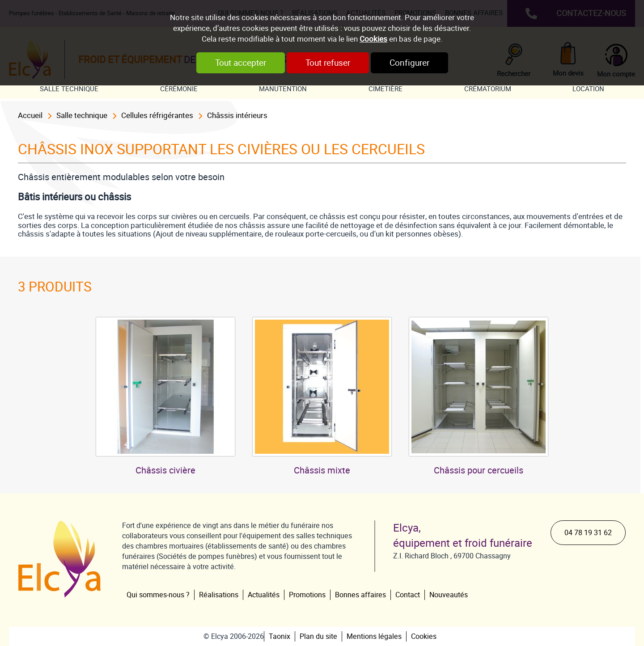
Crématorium (488, 89)
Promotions (307, 595)
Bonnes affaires (360, 595)
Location (588, 89)
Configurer (409, 63)
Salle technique (69, 89)
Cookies (373, 39)
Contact (408, 595)
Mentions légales (374, 636)
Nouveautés (449, 595)
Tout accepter (241, 63)
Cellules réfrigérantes (157, 115)
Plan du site (318, 636)
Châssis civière (165, 470)
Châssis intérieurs (237, 115)
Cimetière (386, 89)
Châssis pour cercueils (479, 470)
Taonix (280, 636)
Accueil (30, 115)
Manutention (283, 89)
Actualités (264, 595)
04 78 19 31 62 (588, 533)
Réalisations (219, 595)
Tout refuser (328, 63)
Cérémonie (179, 89)
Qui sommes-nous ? (158, 595)
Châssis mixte (322, 470)
